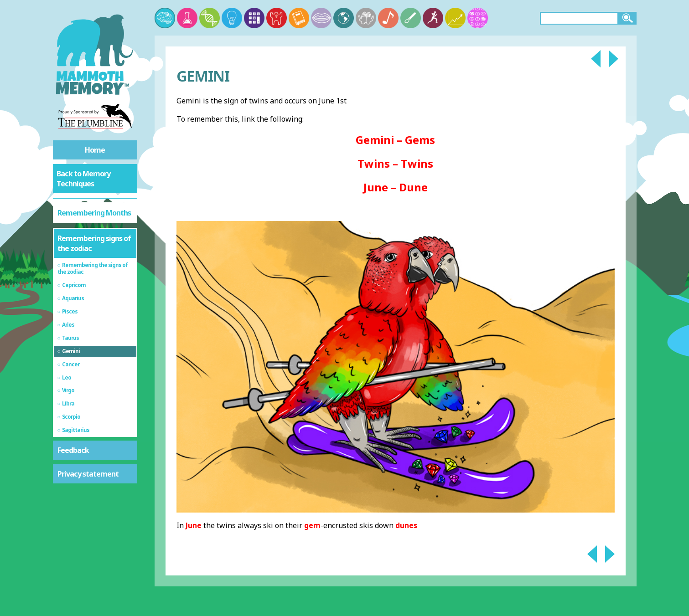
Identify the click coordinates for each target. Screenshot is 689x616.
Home (95, 150)
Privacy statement (88, 474)
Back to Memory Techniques (83, 179)
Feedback (73, 450)
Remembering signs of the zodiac (94, 243)
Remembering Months (94, 213)
